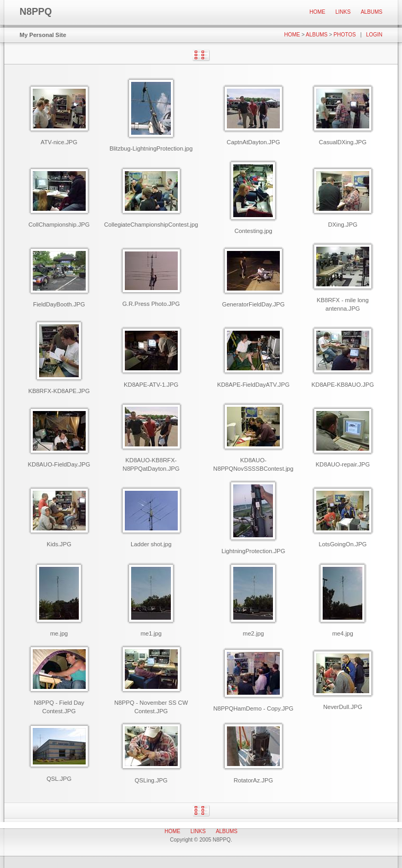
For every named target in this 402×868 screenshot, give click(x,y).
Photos (345, 35)
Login (374, 35)
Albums (372, 12)
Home (317, 12)
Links (343, 12)
